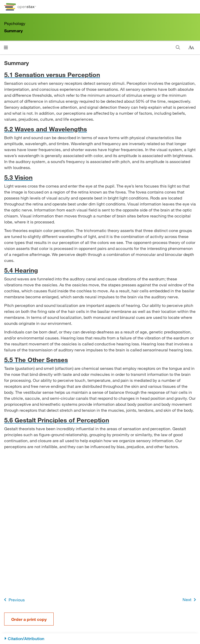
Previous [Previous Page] (13, 600)
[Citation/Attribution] (100, 639)
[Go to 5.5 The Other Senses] (100, 360)
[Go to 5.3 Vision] (100, 177)
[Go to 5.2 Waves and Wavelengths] (100, 129)
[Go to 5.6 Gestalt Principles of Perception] (100, 420)
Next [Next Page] (190, 600)
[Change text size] (191, 48)
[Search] (178, 47)
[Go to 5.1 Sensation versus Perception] (100, 75)
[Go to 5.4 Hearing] (100, 270)
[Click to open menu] (6, 47)
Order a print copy (29, 619)
